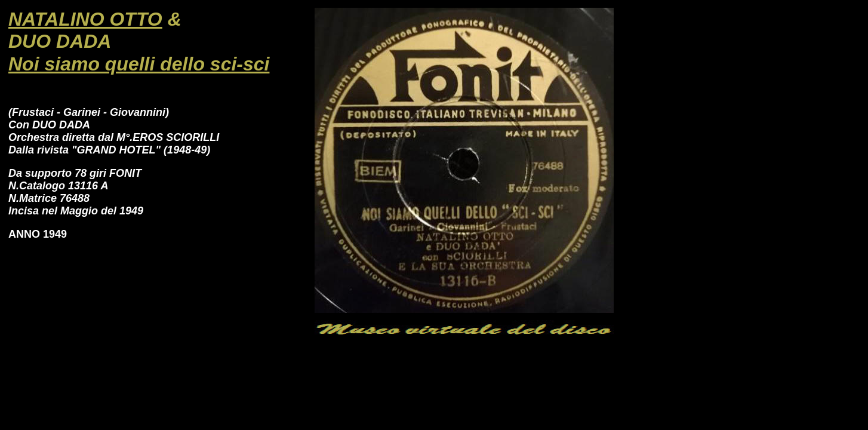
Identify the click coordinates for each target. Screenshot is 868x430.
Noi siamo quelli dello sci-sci (139, 64)
